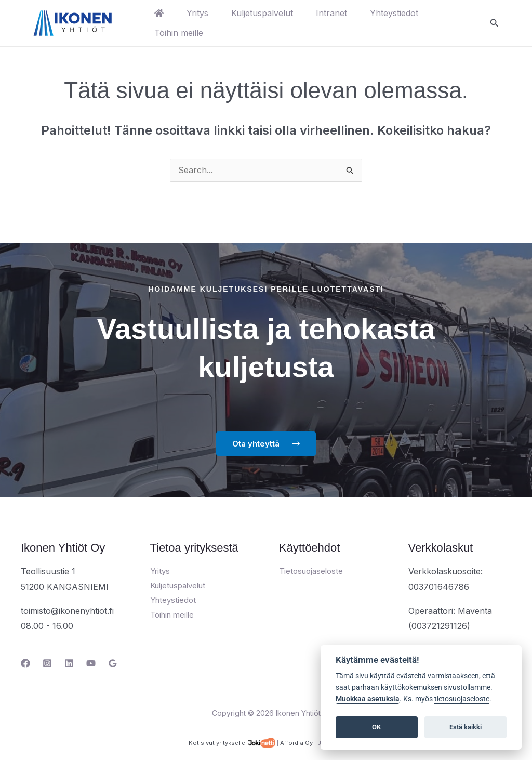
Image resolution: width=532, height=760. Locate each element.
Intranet (339, 13)
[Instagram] (47, 664)
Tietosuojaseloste (311, 572)
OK (376, 727)
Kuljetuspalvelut (267, 13)
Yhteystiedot (403, 13)
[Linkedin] (69, 664)
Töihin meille (180, 33)
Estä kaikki (465, 727)
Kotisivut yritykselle (217, 743)
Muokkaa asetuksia (368, 699)
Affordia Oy (296, 743)
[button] (495, 23)
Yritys (201, 13)
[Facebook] (25, 664)
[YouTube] (91, 664)
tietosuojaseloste (462, 699)
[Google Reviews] (113, 664)
